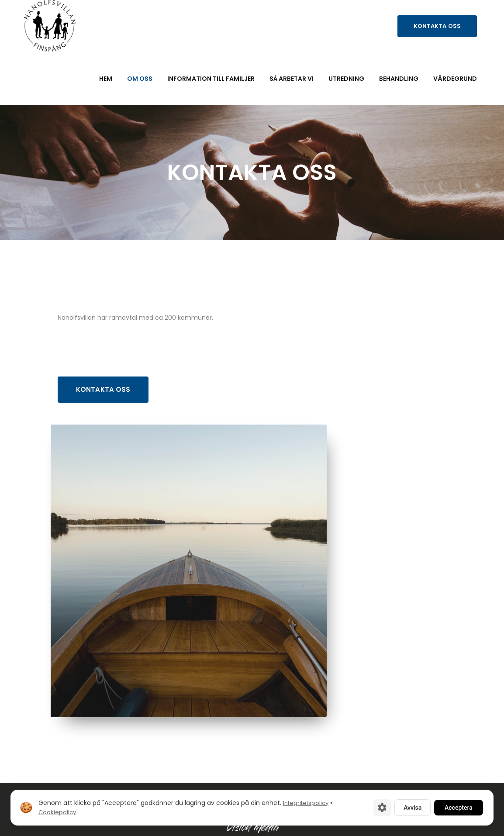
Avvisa (413, 808)
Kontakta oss (437, 26)
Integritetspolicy (306, 803)
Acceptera (459, 808)
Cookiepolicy (57, 812)
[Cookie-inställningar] (382, 808)
